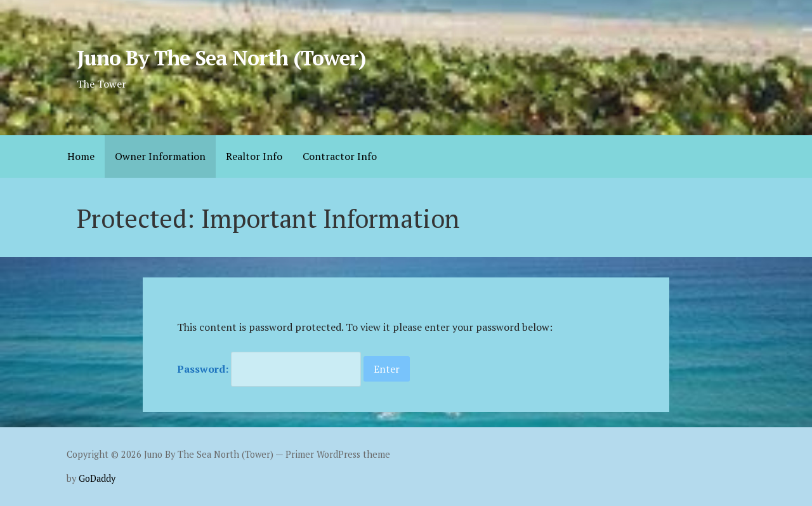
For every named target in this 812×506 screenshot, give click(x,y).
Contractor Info (340, 156)
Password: (269, 369)
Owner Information (160, 156)
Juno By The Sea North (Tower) (221, 58)
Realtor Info (254, 156)
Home (81, 156)
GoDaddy (97, 478)
